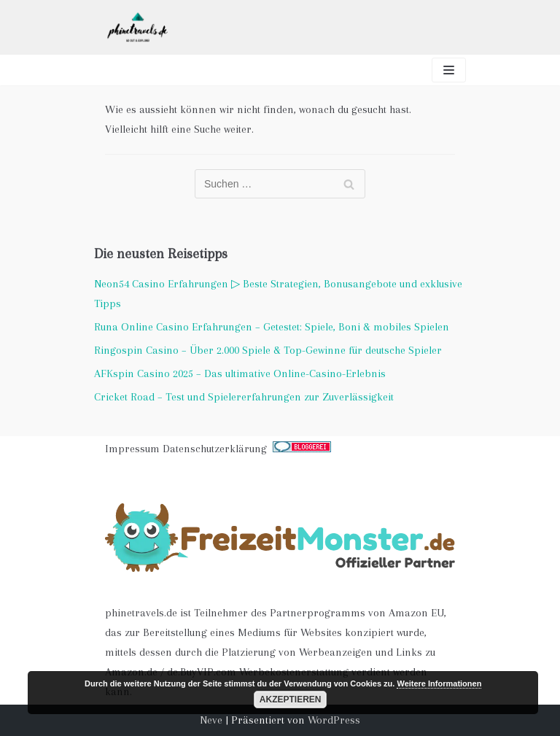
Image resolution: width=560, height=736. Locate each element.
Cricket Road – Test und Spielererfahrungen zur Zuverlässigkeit (244, 397)
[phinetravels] (138, 27)
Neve (211, 720)
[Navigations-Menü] (449, 70)
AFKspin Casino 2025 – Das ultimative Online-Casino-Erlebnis (240, 373)
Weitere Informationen (439, 683)
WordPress (334, 720)
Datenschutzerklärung (215, 449)
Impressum (132, 449)
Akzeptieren (291, 700)
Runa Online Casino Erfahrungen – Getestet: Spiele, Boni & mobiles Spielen (272, 327)
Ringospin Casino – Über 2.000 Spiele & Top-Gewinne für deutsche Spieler (268, 350)
